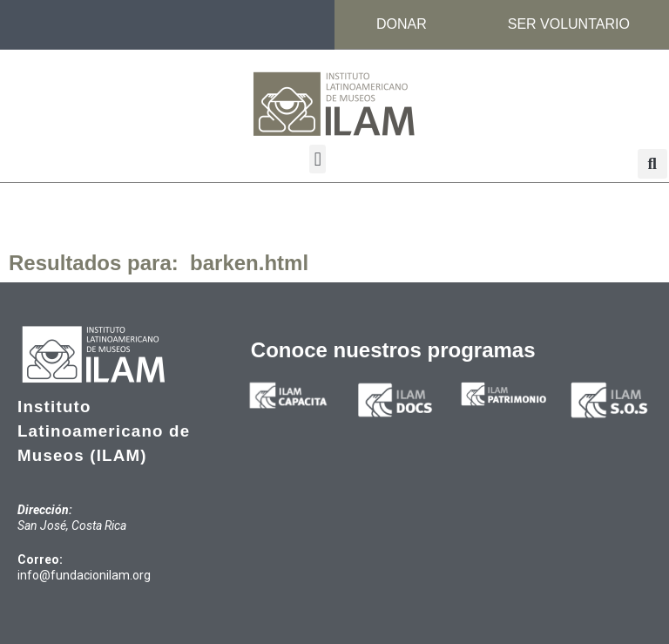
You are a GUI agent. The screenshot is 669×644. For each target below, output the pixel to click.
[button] (318, 159)
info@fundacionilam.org (84, 575)
